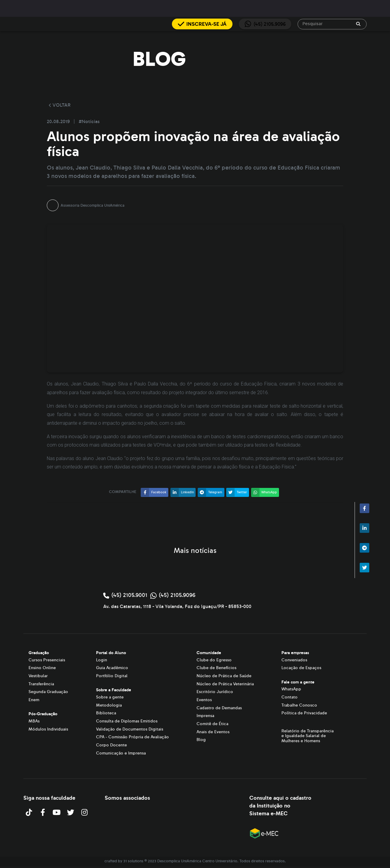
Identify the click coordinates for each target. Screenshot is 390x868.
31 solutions (133, 861)
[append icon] (358, 24)
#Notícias (89, 122)
